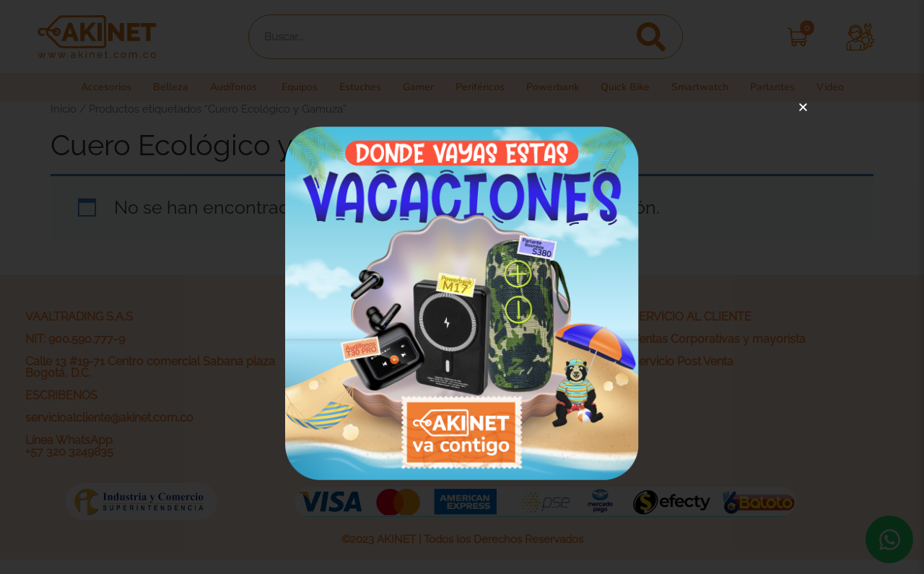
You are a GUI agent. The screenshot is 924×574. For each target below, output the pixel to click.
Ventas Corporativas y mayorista (719, 339)
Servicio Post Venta (683, 361)
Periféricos (484, 87)
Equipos (296, 87)
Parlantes (784, 87)
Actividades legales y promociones (422, 406)
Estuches (360, 87)
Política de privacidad (385, 361)
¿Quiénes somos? (376, 339)
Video (842, 87)
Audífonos (227, 87)
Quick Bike (634, 87)
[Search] (651, 37)
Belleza (162, 87)
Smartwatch (711, 87)
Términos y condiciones (391, 384)
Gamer (420, 87)
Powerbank (559, 87)
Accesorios (95, 87)
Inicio (64, 109)
